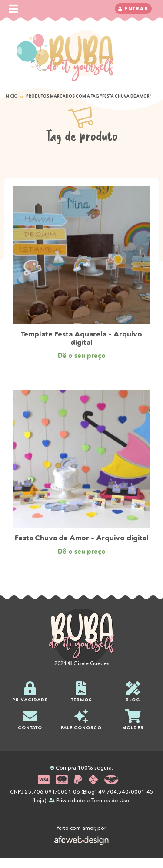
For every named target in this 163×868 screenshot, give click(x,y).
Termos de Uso (110, 800)
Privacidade (71, 800)
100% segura (95, 768)
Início (11, 96)
